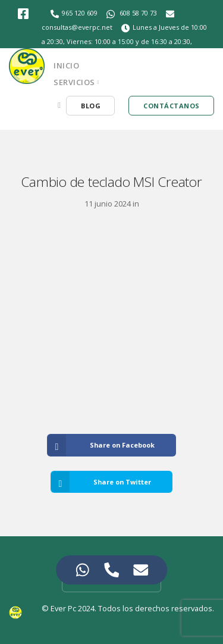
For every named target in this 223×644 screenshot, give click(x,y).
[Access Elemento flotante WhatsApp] (82, 570)
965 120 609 (80, 13)
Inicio (66, 65)
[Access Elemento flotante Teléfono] (111, 570)
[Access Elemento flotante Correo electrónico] (141, 570)
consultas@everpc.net (77, 27)
